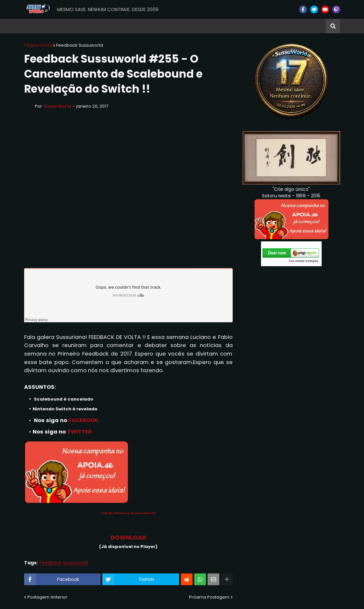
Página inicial (38, 45)
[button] (333, 26)
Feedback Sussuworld (80, 45)
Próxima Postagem (209, 597)
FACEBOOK (83, 420)
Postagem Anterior (47, 597)
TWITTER (79, 432)
